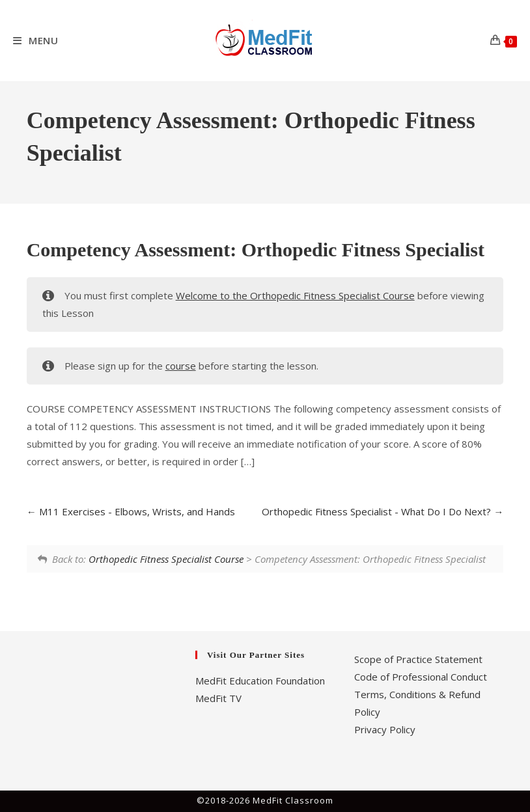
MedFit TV (218, 698)
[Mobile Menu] (36, 40)
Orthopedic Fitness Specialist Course (166, 559)
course (181, 366)
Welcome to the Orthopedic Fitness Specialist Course (295, 295)
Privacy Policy (385, 729)
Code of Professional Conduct (421, 677)
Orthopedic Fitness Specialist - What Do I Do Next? (383, 511)
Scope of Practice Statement (418, 659)
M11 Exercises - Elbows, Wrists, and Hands (131, 511)
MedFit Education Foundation (260, 681)
